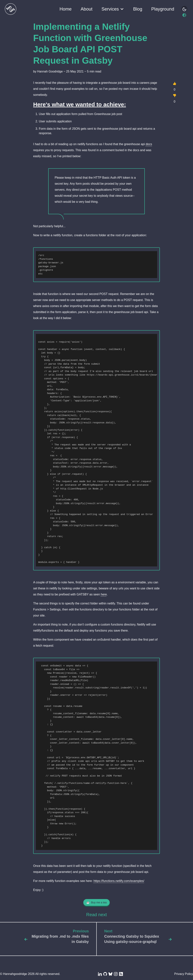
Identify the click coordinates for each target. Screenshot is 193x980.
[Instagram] (115, 974)
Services (115, 9)
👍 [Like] (175, 83)
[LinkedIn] (100, 974)
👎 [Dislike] (175, 96)
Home (66, 9)
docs (149, 144)
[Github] (105, 974)
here (104, 594)
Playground (163, 9)
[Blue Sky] (110, 974)
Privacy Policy (184, 974)
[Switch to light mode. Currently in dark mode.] (184, 15)
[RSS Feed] (121, 974)
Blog (138, 9)
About (87, 9)
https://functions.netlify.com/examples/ (119, 881)
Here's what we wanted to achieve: (80, 104)
